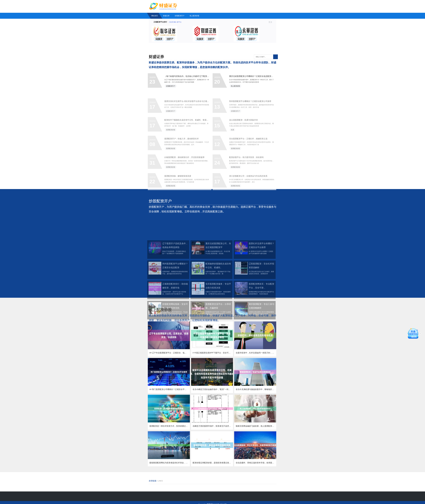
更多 (271, 22)
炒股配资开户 (180, 16)
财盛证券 (166, 16)
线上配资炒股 (194, 16)
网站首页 (155, 16)
